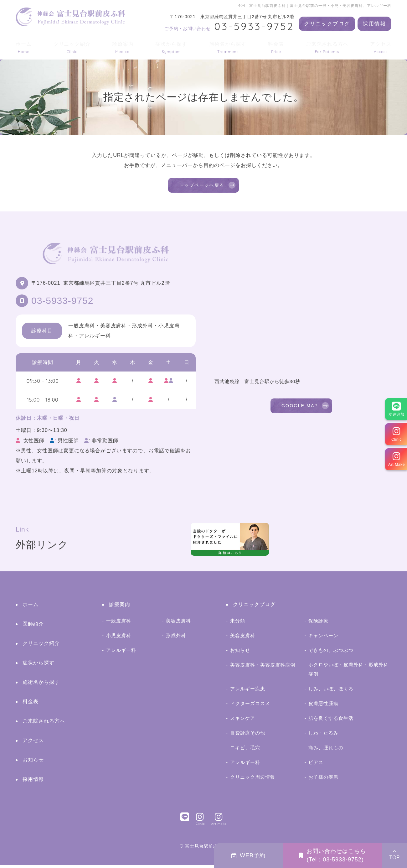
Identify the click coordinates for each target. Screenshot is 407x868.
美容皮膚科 (178, 624)
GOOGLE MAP (300, 410)
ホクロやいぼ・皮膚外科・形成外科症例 (348, 672)
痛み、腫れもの (326, 751)
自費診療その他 (248, 736)
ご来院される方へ (327, 47)
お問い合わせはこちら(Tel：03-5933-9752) (332, 855)
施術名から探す (228, 47)
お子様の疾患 (323, 780)
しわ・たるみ (323, 736)
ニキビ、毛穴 (245, 751)
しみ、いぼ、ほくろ (331, 692)
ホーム (24, 47)
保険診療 (318, 624)
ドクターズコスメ (250, 707)
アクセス (381, 47)
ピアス (316, 765)
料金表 (276, 47)
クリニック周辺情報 (253, 780)
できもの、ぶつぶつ (331, 653)
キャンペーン (323, 638)
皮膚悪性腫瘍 (323, 707)
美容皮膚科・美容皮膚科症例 (263, 668)
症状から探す (171, 47)
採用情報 (374, 24)
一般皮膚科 (119, 624)
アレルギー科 (121, 653)
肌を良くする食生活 (331, 721)
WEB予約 (248, 855)
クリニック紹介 (72, 47)
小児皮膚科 (119, 638)
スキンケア (243, 721)
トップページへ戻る (202, 187)
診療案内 (123, 47)
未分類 (238, 624)
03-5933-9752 (62, 303)
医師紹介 (33, 627)
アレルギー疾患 (248, 692)
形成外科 (176, 638)
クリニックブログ (327, 24)
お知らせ (33, 763)
